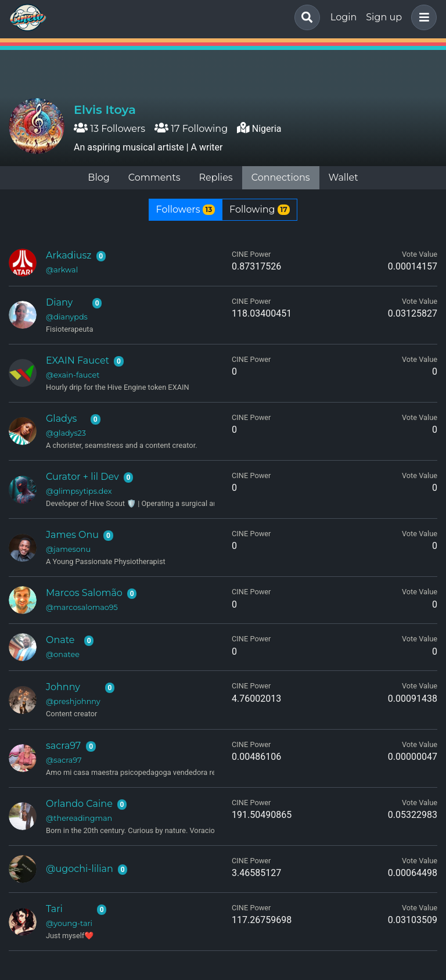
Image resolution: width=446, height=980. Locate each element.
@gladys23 (66, 433)
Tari (54, 909)
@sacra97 (64, 760)
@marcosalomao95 (82, 607)
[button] (422, 17)
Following (260, 209)
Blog (98, 177)
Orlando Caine (79, 804)
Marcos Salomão (84, 593)
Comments (154, 177)
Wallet (344, 177)
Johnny (63, 687)
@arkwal (62, 270)
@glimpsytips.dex (79, 491)
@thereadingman (79, 818)
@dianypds (67, 317)
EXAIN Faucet (78, 360)
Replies (215, 177)
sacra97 (63, 746)
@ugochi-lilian (80, 869)
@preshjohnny (73, 701)
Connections (281, 177)
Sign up (384, 17)
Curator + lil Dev (82, 477)
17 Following (191, 129)
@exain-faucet (73, 375)
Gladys (61, 419)
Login (344, 17)
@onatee (63, 654)
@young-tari (69, 923)
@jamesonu (68, 549)
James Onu (72, 535)
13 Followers (109, 129)
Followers (186, 209)
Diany (59, 302)
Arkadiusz (69, 255)
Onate (60, 640)
